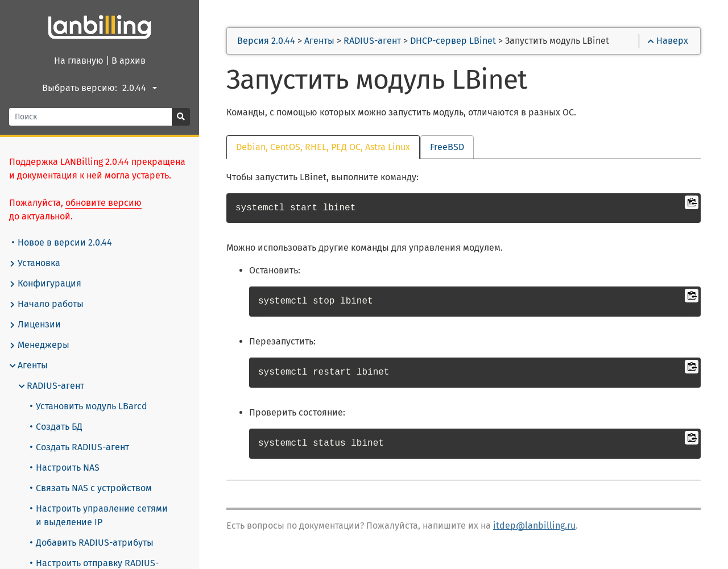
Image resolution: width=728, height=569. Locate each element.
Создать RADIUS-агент (80, 447)
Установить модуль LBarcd (89, 406)
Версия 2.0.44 (266, 41)
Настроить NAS (65, 468)
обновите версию (104, 203)
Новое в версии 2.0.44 (62, 242)
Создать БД (56, 427)
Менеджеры (39, 345)
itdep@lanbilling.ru (534, 526)
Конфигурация (45, 284)
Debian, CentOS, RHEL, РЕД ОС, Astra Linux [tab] (323, 147)
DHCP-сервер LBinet (453, 41)
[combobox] (141, 88)
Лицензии (35, 325)
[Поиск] (91, 117)
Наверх (668, 41)
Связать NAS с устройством (91, 488)
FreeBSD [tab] (447, 147)
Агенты (28, 366)
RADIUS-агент (51, 386)
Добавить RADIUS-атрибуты (92, 543)
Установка (35, 263)
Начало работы (46, 304)
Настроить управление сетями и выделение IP (99, 515)
